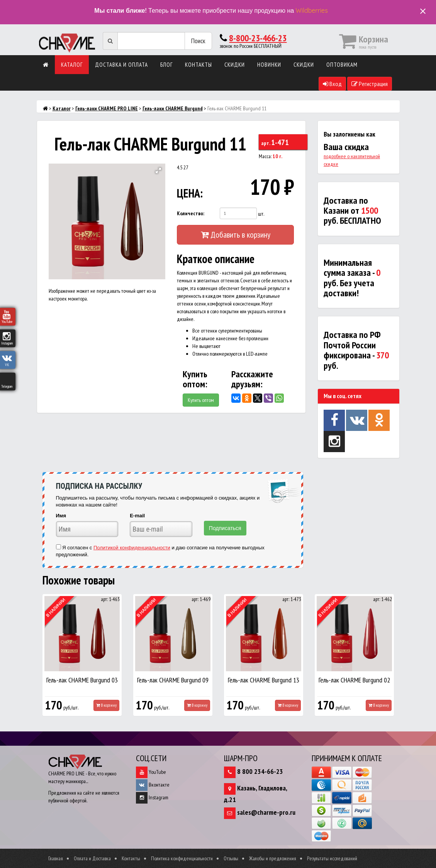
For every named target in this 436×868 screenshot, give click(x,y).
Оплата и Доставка (92, 858)
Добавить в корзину (236, 235)
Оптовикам (342, 65)
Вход (332, 84)
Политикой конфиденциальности (132, 548)
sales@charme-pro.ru (266, 812)
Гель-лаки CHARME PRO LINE (107, 108)
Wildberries (312, 10)
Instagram (152, 797)
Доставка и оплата (121, 65)
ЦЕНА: (190, 193)
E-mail (137, 516)
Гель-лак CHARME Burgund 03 (82, 680)
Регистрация (370, 84)
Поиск (198, 41)
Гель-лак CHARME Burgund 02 (354, 680)
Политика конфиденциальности (182, 858)
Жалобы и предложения (273, 858)
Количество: (191, 213)
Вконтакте (153, 785)
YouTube (151, 772)
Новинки (269, 65)
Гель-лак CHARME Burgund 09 (173, 680)
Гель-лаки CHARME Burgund (173, 108)
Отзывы (231, 858)
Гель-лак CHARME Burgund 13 (264, 680)
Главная (56, 858)
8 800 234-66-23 (260, 771)
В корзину (106, 705)
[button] (158, 171)
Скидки (235, 65)
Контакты (198, 65)
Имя (61, 516)
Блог (166, 65)
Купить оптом (201, 400)
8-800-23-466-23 (258, 38)
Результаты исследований (332, 858)
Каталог (72, 65)
